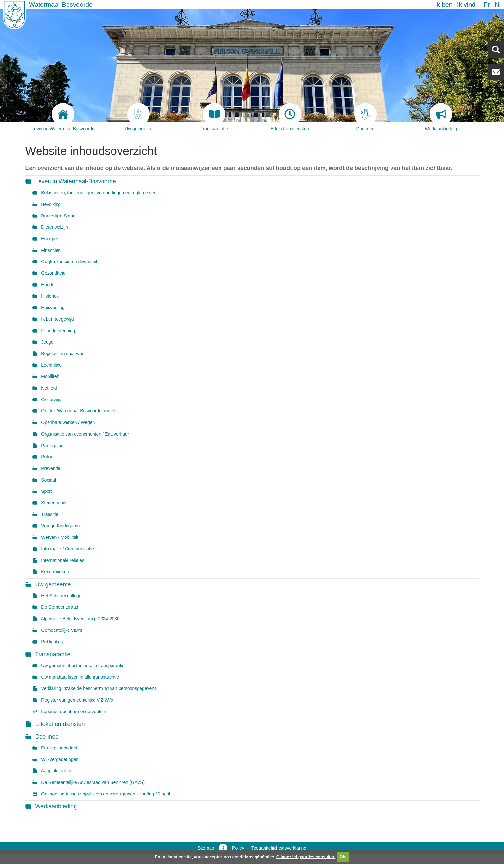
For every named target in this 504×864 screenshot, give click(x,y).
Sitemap (206, 848)
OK (343, 856)
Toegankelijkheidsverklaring (279, 848)
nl (498, 5)
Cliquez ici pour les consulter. (306, 856)
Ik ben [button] (444, 5)
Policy (238, 848)
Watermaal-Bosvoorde (61, 5)
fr (486, 5)
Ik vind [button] (466, 5)
